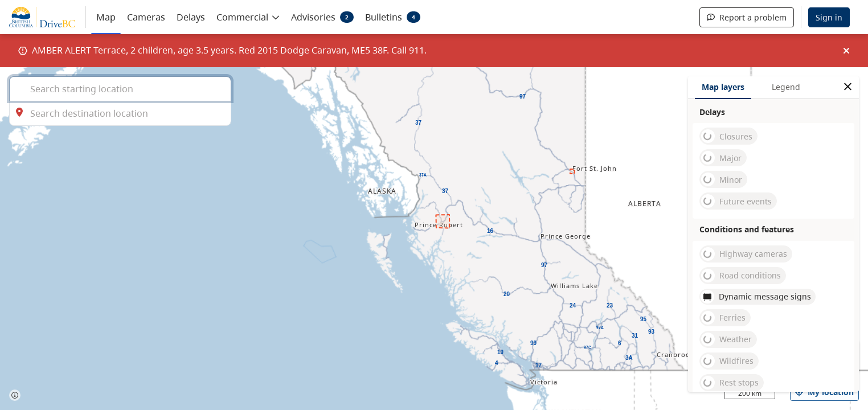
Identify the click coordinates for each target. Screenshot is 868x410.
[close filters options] (848, 87)
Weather (726, 339)
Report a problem (747, 17)
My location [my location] (824, 392)
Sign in (829, 17)
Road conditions (741, 276)
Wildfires (727, 361)
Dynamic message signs (756, 297)
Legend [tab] (786, 87)
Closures (727, 136)
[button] (248, 17)
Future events (736, 201)
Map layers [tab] (723, 87)
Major (721, 158)
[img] (846, 51)
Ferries (723, 318)
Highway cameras (744, 254)
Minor (722, 179)
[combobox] (120, 89)
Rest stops (730, 383)
